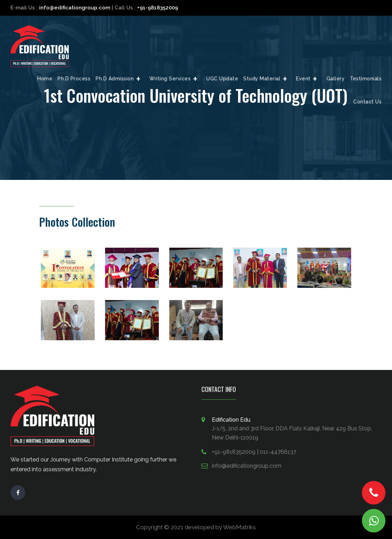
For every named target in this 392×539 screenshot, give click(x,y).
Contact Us (367, 102)
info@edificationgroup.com (75, 8)
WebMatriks (239, 527)
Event (303, 79)
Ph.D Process (74, 79)
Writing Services (170, 79)
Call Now (374, 493)
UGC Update (222, 79)
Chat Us (374, 521)
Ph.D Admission (115, 79)
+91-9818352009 (158, 8)
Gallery (336, 79)
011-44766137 (278, 452)
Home (45, 79)
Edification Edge (40, 46)
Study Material (262, 79)
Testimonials (366, 79)
